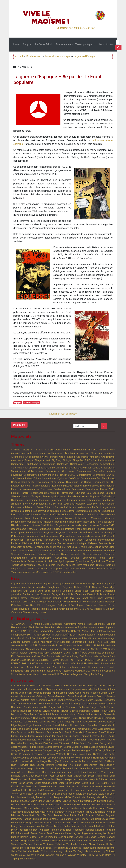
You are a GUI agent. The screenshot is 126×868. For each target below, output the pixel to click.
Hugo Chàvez (37, 765)
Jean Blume (28, 772)
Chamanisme (30, 468)
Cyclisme (62, 478)
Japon (100, 598)
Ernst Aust (52, 732)
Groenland (35, 598)
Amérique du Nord (75, 584)
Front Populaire (34, 638)
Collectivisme (35, 471)
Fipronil (15, 493)
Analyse (27, 44)
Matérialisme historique (58, 56)
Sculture (42, 554)
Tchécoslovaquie (20, 609)
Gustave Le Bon (38, 758)
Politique (110, 533)
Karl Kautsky (103, 783)
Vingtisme (16, 572)
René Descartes (55, 833)
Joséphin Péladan (98, 779)
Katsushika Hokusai (69, 787)
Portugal (62, 605)
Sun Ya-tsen (26, 844)
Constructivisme (32, 475)
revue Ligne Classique (63, 551)
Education (68, 486)
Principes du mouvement (90, 536)
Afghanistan (17, 584)
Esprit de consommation (25, 489)
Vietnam (28, 612)
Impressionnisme (76, 500)
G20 (89, 493)
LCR (106, 642)
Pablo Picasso (86, 815)
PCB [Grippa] (42, 660)
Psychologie (68, 540)
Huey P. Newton (20, 765)
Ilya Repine (75, 765)
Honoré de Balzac (79, 761)
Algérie (47, 584)
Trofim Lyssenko (106, 848)
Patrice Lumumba (33, 819)
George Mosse (90, 747)
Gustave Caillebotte (104, 754)
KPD (56, 642)
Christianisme (63, 468)
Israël (85, 598)
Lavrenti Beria (63, 790)
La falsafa (27, 507)
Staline (15, 844)
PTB (91, 664)
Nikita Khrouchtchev (35, 812)
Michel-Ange (84, 805)
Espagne (18, 403)
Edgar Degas (18, 725)
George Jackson (72, 747)
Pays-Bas (29, 605)
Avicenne (80, 700)
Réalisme (27, 543)
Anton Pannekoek (77, 696)
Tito (55, 848)
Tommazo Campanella (69, 848)
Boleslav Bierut (97, 704)
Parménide (17, 819)
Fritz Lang (28, 743)
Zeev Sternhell (28, 859)
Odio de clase (36, 653)
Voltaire (110, 851)
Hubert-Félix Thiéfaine (103, 761)
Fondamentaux (63, 44)
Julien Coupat (42, 783)
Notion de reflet (79, 525)
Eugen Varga (35, 736)
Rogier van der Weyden (94, 833)
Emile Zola (97, 729)
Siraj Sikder (99, 841)
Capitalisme (17, 464)
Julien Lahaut (73, 783)
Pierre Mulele (81, 823)
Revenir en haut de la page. (63, 414)
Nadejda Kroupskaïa (94, 808)
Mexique (42, 602)
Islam (60, 504)
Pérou (40, 605)
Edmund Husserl (70, 725)
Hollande (47, 598)
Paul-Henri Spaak (99, 819)
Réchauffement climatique (72, 543)
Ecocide (15, 486)
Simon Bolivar (84, 841)
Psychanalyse (52, 540)
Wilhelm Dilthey (86, 855)
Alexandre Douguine (70, 689)
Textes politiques (85, 44)
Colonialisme (53, 471)
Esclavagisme (107, 486)
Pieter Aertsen (54, 826)
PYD (97, 664)
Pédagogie (58, 529)
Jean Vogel (101, 772)
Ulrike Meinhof (19, 851)
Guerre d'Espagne (31, 403)
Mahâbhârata (65, 515)
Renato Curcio (38, 833)
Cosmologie (99, 475)
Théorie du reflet (66, 565)
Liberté (97, 511)
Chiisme (42, 468)
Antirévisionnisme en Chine (81, 453)
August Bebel (55, 700)
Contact (110, 44)
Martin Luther (37, 801)
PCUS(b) (16, 664)
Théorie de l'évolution (23, 565)
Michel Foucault (46, 805)
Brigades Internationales (91, 627)
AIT (13, 624)
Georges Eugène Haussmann (26, 750)
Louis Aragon (68, 794)
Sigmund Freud (67, 841)
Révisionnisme (107, 543)
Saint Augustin (65, 837)
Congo (78, 591)
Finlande (101, 594)
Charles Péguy (99, 711)
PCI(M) (80, 660)
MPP (87, 645)
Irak (72, 598)
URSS (83, 609)
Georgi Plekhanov (21, 754)
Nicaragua (76, 602)
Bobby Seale (81, 704)
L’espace (16, 507)
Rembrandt (24, 833)
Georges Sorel (89, 750)
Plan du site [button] (19, 425)
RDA (71, 605)
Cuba (86, 591)
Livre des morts (20, 515)
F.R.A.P (80, 635)
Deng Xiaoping (66, 722)
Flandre (25, 493)
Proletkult (109, 536)
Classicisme (108, 468)
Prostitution (17, 540)
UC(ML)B (80, 671)
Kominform (46, 642)
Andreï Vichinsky (37, 696)
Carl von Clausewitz (67, 707)
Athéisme (95, 457)
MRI (94, 645)
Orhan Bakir (28, 815)
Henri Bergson (101, 758)
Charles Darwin (41, 711)
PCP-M (99, 660)
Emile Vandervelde (81, 729)
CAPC (24, 631)
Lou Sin (56, 794)
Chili (26, 591)
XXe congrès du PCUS (47, 572)
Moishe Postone (56, 808)
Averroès (69, 700)
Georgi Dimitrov (106, 750)
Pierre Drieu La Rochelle (59, 823)
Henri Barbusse (84, 758)
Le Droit (96, 507)
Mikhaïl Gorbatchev (34, 808)
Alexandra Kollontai (22, 689)
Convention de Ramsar (54, 475)
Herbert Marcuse (30, 761)
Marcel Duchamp (105, 797)
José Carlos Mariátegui (50, 779)
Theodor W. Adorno (44, 844)
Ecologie (46, 486)
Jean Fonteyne (58, 772)
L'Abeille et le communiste (101, 504)
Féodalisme (92, 489)
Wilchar (72, 855)
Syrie (112, 605)
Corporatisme (84, 475)
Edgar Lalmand (34, 725)
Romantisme (84, 551)
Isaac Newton (18, 768)
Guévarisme (108, 496)
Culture (37, 478)
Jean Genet (73, 772)
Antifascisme (55, 453)
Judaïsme (69, 504)
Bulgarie (96, 587)
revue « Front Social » (68, 547)
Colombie (68, 591)
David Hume (31, 722)
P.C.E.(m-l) (76, 653)
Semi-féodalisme (92, 554)
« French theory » (22, 450)
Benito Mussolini (28, 704)
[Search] (117, 42)
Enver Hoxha (23, 732)
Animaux (92, 450)
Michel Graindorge (66, 805)
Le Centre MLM (43, 44)
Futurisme (80, 493)
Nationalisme (61, 522)
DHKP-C (32, 635)
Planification (87, 533)
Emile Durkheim (48, 729)
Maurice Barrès (54, 801)
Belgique (67, 587)
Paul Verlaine (81, 819)
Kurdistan (16, 602)
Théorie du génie (46, 565)
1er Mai (39, 450)
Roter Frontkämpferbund (73, 667)
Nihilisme (35, 525)
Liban (25, 602)
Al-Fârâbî (47, 686)
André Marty (108, 693)
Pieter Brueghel (72, 826)
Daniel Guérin (79, 718)
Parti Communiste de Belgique (98, 653)
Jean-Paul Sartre (38, 776)
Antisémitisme (107, 453)
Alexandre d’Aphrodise (45, 689)
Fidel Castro (108, 736)
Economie (57, 486)
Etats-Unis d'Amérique (74, 594)
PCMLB (89, 660)
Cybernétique (49, 478)
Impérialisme (58, 500)
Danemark (96, 591)
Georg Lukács (107, 743)
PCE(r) (65, 660)
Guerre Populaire (91, 496)
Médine (32, 805)
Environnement (91, 486)
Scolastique (29, 554)
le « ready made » (82, 507)
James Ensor (86, 768)
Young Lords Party (94, 674)
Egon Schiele (18, 729)
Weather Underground (72, 674)
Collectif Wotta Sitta (83, 631)
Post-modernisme (49, 536)
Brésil (87, 587)
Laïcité (68, 507)
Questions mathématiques (100, 540)
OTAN (67, 653)
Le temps (27, 511)
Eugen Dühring (19, 736)
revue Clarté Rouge (91, 547)
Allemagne (58, 584)
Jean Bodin (42, 772)
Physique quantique (67, 533)
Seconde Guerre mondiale (65, 554)
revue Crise (108, 547)
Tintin (49, 848)
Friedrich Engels (96, 740)
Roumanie (91, 605)
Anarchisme (70, 624)
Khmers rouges (30, 642)
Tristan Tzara (89, 848)
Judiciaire (80, 504)
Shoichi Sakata (50, 841)
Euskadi (91, 594)
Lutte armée (50, 515)
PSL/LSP (82, 664)
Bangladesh (54, 587)
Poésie (99, 533)
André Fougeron (91, 693)
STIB (27, 671)
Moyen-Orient (55, 602)
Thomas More (18, 848)
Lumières (36, 515)
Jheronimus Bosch (84, 776)
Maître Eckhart (72, 797)
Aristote (25, 700)
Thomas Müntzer (36, 848)
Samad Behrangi (98, 837)
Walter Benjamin (36, 855)
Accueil (16, 44)
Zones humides (68, 572)
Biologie (67, 460)
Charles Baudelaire (21, 711)
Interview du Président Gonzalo (39, 504)
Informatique (94, 500)
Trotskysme (42, 569)
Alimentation (79, 450)
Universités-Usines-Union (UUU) (43, 674)
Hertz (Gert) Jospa (58, 761)
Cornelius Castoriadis (59, 718)
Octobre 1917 (107, 525)
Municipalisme (35, 522)
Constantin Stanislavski (33, 718)
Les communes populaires (47, 511)
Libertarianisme (84, 511)
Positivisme (32, 536)
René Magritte (73, 833)
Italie (92, 598)
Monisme (109, 518)
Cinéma (75, 468)
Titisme (100, 565)
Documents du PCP (104, 482)
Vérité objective (97, 569)
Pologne (50, 605)
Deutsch (15, 482)
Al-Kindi (58, 686)
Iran (78, 598)
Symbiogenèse (66, 561)
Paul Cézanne (50, 819)
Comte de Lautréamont (90, 714)
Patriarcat (32, 529)
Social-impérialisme (41, 558)
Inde (66, 598)
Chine (33, 591)
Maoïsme (79, 515)
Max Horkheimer (106, 801)
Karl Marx (26, 787)
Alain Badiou (70, 686)
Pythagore (44, 830)
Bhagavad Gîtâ (42, 460)
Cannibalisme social (104, 460)
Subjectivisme (35, 561)
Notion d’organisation (58, 525)
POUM (57, 664)
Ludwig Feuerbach (37, 797)
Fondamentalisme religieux (44, 493)
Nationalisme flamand (60, 649)
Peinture (70, 529)
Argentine (109, 584)
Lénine (89, 790)
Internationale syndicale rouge (98, 638)
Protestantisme (34, 540)
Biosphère (78, 460)
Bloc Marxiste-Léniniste (64, 627)
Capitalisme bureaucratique (40, 464)
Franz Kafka (64, 740)
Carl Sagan (50, 707)
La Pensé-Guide (42, 507)
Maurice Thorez (71, 801)
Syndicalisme (98, 561)
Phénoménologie (105, 529)
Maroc (33, 602)
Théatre (110, 561)
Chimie (51, 468)
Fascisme (90, 635)
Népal (67, 602)
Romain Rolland (28, 837)
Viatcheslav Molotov (39, 851)
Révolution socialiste (45, 547)
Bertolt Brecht (46, 704)
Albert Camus (86, 686)
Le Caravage (78, 790)
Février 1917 (107, 489)
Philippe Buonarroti (36, 823)
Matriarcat (71, 518)
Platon (111, 826)
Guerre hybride (51, 496)
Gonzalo (71, 754)
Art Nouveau (51, 457)
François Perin (35, 740)
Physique (49, 533)
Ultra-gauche (56, 569)
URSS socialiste (96, 609)
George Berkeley (54, 747)
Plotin (14, 830)
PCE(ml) (55, 660)
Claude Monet (69, 714)
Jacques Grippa (53, 768)
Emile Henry (63, 729)
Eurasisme (46, 489)
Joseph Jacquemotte (75, 779)
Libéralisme (68, 511)
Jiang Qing (102, 776)
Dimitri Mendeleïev (86, 722)
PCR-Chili (109, 660)
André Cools (75, 693)
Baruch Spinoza (94, 700)
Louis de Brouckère (87, 794)
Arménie (15, 587)
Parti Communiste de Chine (26, 656)
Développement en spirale (50, 482)
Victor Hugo (57, 851)
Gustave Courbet (20, 758)
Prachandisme (68, 536)
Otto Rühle (70, 815)
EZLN (73, 635)
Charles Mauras (60, 711)
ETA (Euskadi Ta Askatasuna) (53, 635)
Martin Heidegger (20, 801)
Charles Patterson (80, 711)
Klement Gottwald (92, 787)
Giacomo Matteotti (56, 754)
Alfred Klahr (26, 693)
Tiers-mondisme (85, 565)
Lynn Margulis (56, 797)
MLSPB (34, 645)
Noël (43, 525)
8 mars (49, 450)
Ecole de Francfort (30, 486)
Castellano (63, 464)
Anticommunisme (36, 453)
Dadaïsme (74, 478)
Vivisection (29, 572)
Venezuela (17, 612)
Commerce (68, 471)
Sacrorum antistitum (104, 551)
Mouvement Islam (74, 645)
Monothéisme (18, 522)
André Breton (60, 693)
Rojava (80, 605)
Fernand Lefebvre (90, 736)
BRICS (88, 460)
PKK (32, 664)
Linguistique (108, 511)
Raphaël (90, 830)
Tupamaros (68, 671)
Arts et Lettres (67, 457)
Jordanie (110, 598)
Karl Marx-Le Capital (45, 787)
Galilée (75, 743)
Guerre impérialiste (70, 496)
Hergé (44, 761)
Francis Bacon (18, 740)
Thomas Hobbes (106, 844)
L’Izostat (65, 642)
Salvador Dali (81, 837)
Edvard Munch (107, 725)
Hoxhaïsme (32, 500)
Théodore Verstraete (66, 844)
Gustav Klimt (85, 754)
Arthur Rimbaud (39, 700)
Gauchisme (98, 493)
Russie (103, 605)
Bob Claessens (64, 704)
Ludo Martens (19, 797)
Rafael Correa (58, 830)
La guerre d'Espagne (85, 56)
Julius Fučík (88, 783)
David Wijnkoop (48, 722)
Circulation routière (90, 468)
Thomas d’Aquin (87, 844)
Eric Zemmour (38, 732)
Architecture (17, 457)
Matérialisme (92, 515)
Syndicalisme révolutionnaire (46, 671)
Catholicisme (77, 464)
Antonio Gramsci (97, 696)
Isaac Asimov (90, 765)
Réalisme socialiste (45, 543)
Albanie (38, 584)
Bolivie (78, 587)
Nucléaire (94, 525)
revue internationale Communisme (30, 551)
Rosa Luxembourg (47, 837)
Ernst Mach (78, 732)
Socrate (110, 841)
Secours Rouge (97, 667)
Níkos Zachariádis (96, 812)
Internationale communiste (67, 638)
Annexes (103, 450)
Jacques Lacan (70, 768)
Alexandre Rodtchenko (94, 689)
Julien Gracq (58, 783)
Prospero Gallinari (28, 830)
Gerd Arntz (38, 754)
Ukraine (54, 609)
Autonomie (22, 627)
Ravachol (100, 830)
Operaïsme (57, 653)
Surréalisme (51, 561)
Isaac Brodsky (107, 765)
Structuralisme (19, 561)
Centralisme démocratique (100, 464)
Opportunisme (19, 529)
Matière (58, 518)
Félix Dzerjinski (71, 736)
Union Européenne (69, 609)
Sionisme (109, 554)
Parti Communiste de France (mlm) (60, 656)
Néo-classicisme (105, 522)
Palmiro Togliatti (105, 815)
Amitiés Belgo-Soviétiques (48, 624)
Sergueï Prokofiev (31, 841)
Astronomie (82, 457)
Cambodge (109, 587)
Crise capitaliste (24, 478)
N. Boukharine (74, 808)
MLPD (25, 645)
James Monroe (102, 768)
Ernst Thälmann (106, 732)
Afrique (29, 584)
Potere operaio (44, 664)
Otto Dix (41, 815)
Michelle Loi (99, 805)
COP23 (72, 475)
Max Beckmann (88, 801)
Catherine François (89, 707)
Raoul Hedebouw (75, 830)
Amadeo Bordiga (42, 693)
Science (15, 554)
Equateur (45, 594)
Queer (80, 540)
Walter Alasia (18, 855)
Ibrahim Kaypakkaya (57, 765)
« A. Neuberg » (20, 686)
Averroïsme (17, 460)
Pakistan (110, 602)
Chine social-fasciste (49, 591)
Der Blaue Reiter (106, 478)
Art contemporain (34, 457)
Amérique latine (95, 584)
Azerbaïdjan (39, 587)
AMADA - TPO (24, 624)
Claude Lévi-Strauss (49, 714)
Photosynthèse (34, 533)
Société (75, 558)
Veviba (111, 569)
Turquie (45, 609)
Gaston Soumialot (89, 743)
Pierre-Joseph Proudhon (32, 826)
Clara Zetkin (30, 714)
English (78, 486)
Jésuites (16, 642)
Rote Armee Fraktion (32, 667)
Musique (48, 522)
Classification (18, 471)
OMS (47, 653)
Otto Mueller (55, 815)
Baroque (29, 460)
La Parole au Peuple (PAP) (87, 642)
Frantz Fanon (50, 740)
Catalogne (16, 591)
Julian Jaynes (26, 783)
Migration (83, 518)
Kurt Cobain (30, 790)
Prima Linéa (69, 664)
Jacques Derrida (35, 768)
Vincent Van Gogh (74, 851)
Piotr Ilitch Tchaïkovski (94, 826)
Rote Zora (51, 667)
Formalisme (67, 493)
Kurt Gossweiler (46, 790)
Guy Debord (54, 758)
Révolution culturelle (22, 547)
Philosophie (17, 533)
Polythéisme (18, 536)
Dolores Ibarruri (106, 722)
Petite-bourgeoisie (85, 529)
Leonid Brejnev (43, 794)
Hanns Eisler (68, 758)
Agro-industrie (63, 450)
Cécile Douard (107, 707)
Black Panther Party (39, 627)
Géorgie (15, 598)
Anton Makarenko (57, 696)
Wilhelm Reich (104, 855)
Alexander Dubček (105, 686)
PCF (72, 660)
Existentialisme (62, 489)
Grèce (24, 598)
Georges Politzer (71, 750)
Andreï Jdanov (19, 696)
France (111, 594)
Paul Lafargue (66, 819)
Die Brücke (85, 482)
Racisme (16, 543)
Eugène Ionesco (52, 736)
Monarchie (96, 518)
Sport (112, 558)
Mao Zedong (88, 797)
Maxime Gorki (19, 805)
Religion (93, 543)
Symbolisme (83, 561)
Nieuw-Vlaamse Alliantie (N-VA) (90, 649)
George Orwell (107, 747)
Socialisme (61, 558)
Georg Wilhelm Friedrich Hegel (27, 747)
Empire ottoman (31, 594)
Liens (101, 44)
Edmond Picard (52, 725)
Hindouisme (17, 500)
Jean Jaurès (87, 772)
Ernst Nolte (91, 732)
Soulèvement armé (94, 558)
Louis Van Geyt (106, 794)
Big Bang (56, 460)
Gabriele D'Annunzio (60, 743)
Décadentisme (88, 478)
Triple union (28, 569)
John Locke (29, 779)
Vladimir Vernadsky (95, 851)
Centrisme (17, 468)
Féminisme (78, 489)
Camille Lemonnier (33, 707)
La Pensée (57, 507)
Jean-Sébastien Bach (61, 776)
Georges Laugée (52, 750)
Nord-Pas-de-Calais (93, 602)
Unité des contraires (76, 569)
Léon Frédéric (101, 790)
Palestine (16, 605)
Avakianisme (108, 457)
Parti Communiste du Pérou (94, 656)
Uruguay (110, 609)
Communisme (84, 471)
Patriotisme (45, 529)
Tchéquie (35, 609)
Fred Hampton (79, 740)
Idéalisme (45, 500)
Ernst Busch (65, 732)
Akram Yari (35, 686)
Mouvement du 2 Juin (51, 645)
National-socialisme (37, 649)
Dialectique (72, 482)
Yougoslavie (39, 612)
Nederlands (89, 522)
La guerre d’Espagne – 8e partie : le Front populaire (58, 79)
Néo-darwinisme (20, 525)
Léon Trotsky (27, 794)
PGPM (25, 664)
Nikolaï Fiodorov (56, 812)
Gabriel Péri (41, 743)
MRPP (101, 645)
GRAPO (47, 638)
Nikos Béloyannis (75, 812)
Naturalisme (75, 522)
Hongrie (57, 598)
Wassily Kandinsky (56, 855)
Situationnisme (19, 558)
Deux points (28, 482)
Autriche (26, 587)
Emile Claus (32, 729)
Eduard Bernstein (89, 725)
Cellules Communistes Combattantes (49, 631)
